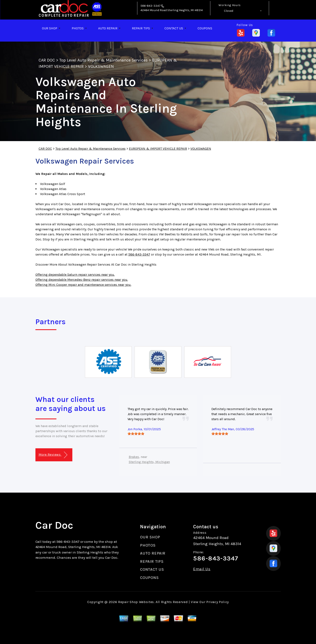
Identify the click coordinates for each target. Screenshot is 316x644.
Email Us (202, 569)
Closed (229, 11)
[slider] (136, 434)
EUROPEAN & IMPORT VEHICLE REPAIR (158, 149)
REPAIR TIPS (141, 28)
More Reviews (53, 455)
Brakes (134, 457)
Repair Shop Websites (136, 602)
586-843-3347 (151, 6)
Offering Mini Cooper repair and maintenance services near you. (83, 285)
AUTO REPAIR (108, 28)
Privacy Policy (218, 602)
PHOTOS (78, 28)
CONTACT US (174, 28)
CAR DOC (47, 60)
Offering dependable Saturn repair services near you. (75, 275)
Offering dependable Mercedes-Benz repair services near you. (82, 280)
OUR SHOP (50, 28)
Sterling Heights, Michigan (149, 462)
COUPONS (205, 28)
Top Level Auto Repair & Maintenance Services (103, 60)
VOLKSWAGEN (101, 66)
